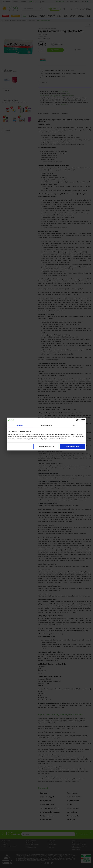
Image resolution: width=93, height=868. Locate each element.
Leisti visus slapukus (72, 446)
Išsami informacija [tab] (47, 425)
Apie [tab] (73, 425)
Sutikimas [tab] (20, 425)
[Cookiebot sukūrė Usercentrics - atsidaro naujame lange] (77, 420)
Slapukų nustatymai (46, 446)
